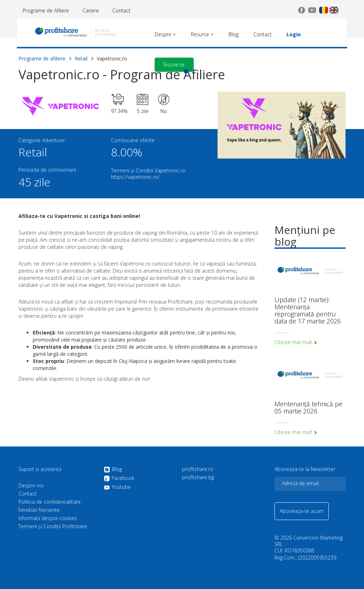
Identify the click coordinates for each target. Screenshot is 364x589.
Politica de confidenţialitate (50, 502)
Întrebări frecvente (39, 510)
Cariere (91, 10)
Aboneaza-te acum (302, 511)
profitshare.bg (198, 477)
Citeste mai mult (296, 342)
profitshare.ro (198, 469)
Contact (121, 10)
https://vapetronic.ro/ (135, 177)
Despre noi (31, 486)
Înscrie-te (174, 65)
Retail (81, 58)
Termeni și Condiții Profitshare (53, 526)
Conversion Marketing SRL (309, 541)
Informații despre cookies (48, 518)
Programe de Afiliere (46, 10)
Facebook (119, 478)
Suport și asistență (40, 469)
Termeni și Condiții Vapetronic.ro (148, 170)
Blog (113, 470)
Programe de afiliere (42, 58)
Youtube (117, 487)
